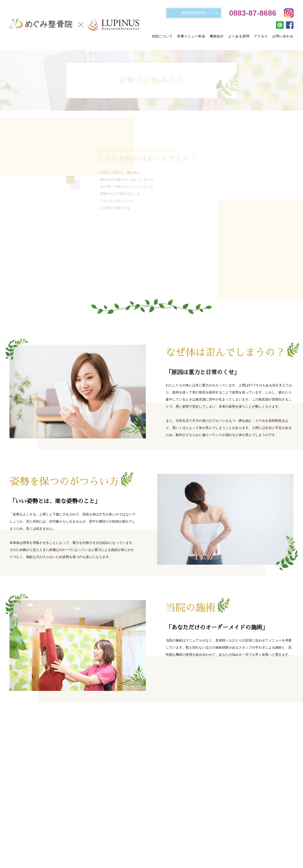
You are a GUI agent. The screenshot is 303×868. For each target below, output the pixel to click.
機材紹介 (217, 36)
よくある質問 (239, 36)
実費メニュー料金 (191, 36)
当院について (162, 36)
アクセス (261, 36)
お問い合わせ (283, 36)
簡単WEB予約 (193, 13)
